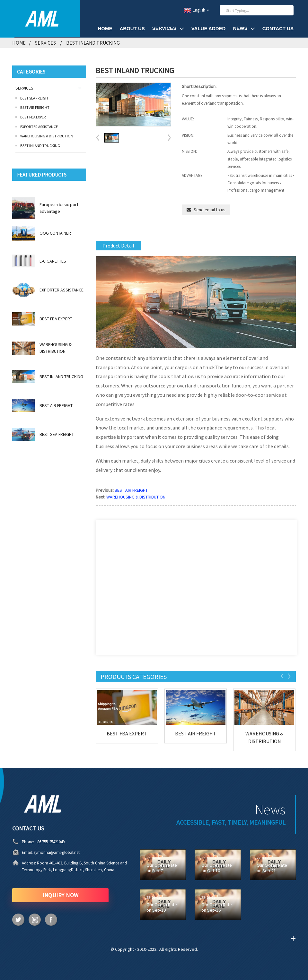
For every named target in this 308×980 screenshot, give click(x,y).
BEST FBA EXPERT (34, 117)
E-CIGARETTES (53, 261)
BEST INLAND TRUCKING (93, 43)
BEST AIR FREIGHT (35, 107)
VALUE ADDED (209, 28)
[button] (169, 138)
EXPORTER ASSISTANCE (39, 127)
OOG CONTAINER (55, 233)
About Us (132, 28)
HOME (105, 28)
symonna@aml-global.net (32, 852)
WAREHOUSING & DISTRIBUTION (47, 136)
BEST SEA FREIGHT (35, 98)
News (244, 28)
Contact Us (278, 28)
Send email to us (210, 210)
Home (19, 43)
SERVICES (168, 28)
